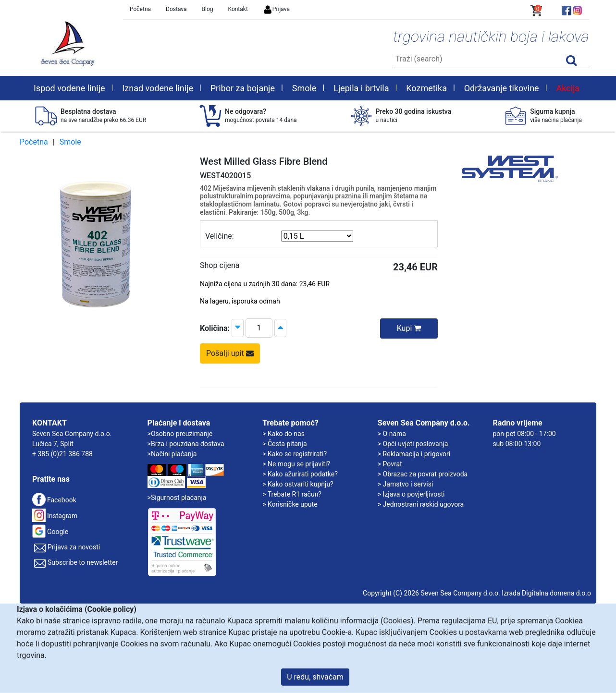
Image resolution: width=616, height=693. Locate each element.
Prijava (276, 9)
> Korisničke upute (290, 504)
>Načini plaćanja (172, 454)
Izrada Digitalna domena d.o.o (546, 593)
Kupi (409, 328)
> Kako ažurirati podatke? (300, 474)
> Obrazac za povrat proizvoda (423, 474)
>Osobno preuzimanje (180, 434)
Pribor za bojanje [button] (243, 88)
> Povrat (390, 464)
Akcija (568, 88)
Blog (208, 9)
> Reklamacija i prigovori (414, 454)
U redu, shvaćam (315, 677)
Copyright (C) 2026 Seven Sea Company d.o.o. (431, 593)
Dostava (176, 9)
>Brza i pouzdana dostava (186, 444)
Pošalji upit (230, 353)
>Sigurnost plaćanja (177, 498)
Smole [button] (304, 88)
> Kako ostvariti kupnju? (298, 484)
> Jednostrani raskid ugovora (421, 504)
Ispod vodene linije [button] (69, 88)
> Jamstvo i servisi (406, 484)
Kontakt (238, 9)
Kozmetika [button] (426, 88)
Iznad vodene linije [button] (158, 88)
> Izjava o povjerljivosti (411, 494)
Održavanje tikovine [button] (502, 88)
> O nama (392, 434)
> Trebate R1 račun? (292, 494)
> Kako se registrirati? (295, 454)
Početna (140, 9)
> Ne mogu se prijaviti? (296, 464)
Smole (70, 142)
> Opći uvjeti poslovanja (413, 444)
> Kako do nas (283, 434)
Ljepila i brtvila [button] (361, 88)
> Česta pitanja (284, 444)
